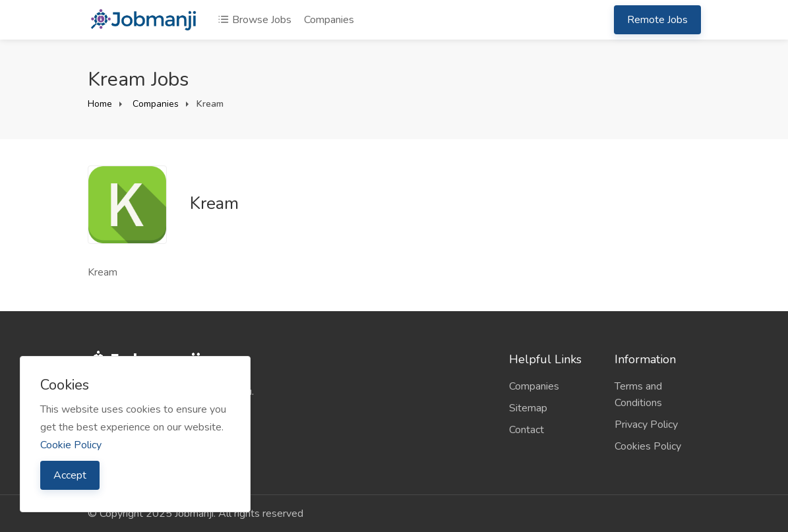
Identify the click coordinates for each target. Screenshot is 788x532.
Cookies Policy (648, 446)
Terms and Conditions (638, 395)
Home (100, 104)
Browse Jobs (255, 20)
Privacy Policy (646, 425)
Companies (329, 20)
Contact (527, 430)
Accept (70, 475)
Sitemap (528, 408)
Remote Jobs (657, 20)
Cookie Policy (71, 445)
